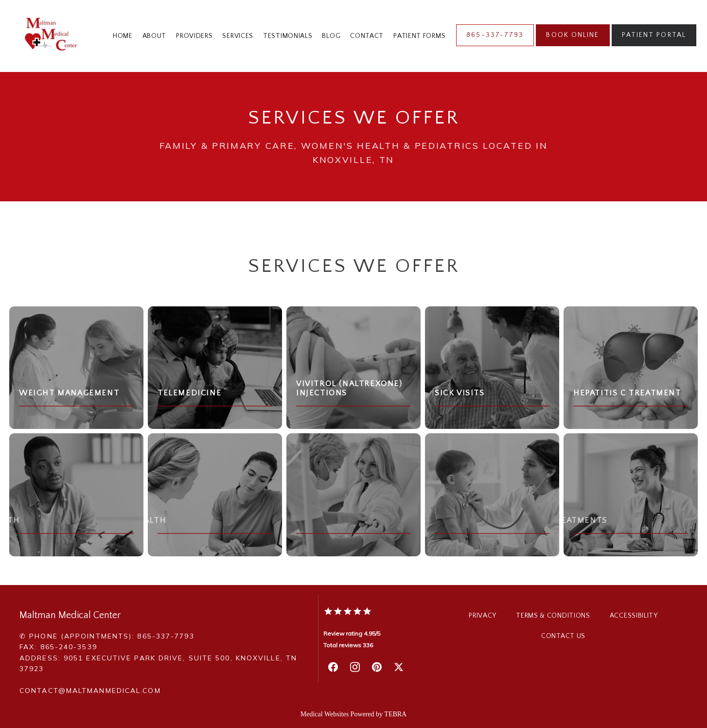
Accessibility (634, 616)
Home (123, 36)
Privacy (483, 616)
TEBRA (395, 714)
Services (238, 36)
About (155, 36)
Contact (367, 36)
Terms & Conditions (553, 616)
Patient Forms (419, 36)
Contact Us (563, 636)
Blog (331, 36)
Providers (194, 36)
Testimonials (288, 36)
